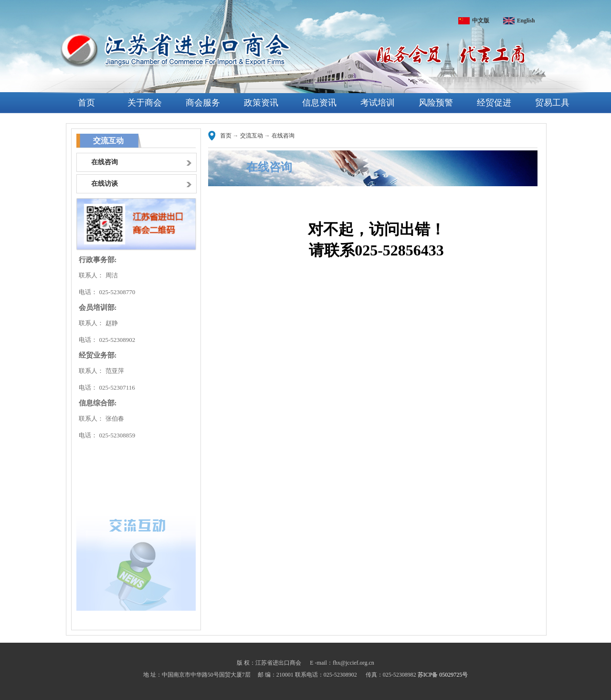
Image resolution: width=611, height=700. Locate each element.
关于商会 (145, 103)
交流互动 (252, 136)
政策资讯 (261, 103)
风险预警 (436, 103)
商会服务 (203, 103)
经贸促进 (494, 103)
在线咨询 (283, 136)
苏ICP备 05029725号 (443, 675)
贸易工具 (552, 103)
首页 (86, 103)
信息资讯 (319, 103)
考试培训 (378, 103)
